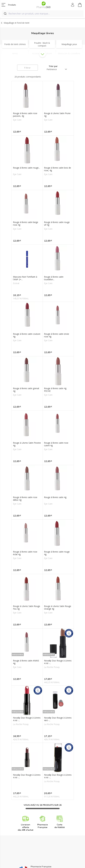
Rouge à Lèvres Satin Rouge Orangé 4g (58, 608)
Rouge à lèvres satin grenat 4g (26, 390)
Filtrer (27, 68)
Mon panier (80, 5)
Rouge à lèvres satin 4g (55, 497)
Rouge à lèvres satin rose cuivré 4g (56, 444)
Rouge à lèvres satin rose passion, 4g (25, 115)
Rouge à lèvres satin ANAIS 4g (26, 662)
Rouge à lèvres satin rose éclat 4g (25, 553)
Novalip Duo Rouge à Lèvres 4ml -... (58, 719)
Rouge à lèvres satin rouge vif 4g (57, 224)
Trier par (53, 66)
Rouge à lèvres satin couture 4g (27, 335)
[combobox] (42, 14)
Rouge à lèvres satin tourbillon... (54, 278)
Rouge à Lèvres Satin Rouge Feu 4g (27, 608)
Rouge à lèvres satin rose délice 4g (25, 499)
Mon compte (73, 5)
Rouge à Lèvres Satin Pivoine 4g (27, 444)
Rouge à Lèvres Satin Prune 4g (57, 115)
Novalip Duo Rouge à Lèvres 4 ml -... (58, 662)
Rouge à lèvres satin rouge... (26, 168)
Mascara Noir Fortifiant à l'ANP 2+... (25, 278)
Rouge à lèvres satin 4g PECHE (55, 390)
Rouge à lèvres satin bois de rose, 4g (58, 169)
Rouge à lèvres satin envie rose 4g (57, 335)
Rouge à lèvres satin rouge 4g (57, 553)
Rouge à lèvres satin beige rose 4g (26, 224)
